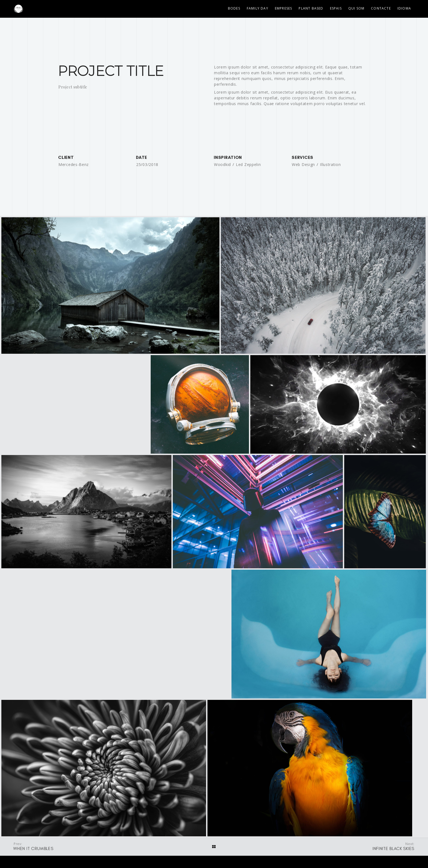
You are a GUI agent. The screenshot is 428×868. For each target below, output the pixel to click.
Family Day (258, 8)
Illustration (330, 164)
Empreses (284, 8)
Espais (336, 8)
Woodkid (222, 164)
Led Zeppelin (248, 164)
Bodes (234, 8)
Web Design (303, 164)
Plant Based (311, 8)
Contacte (381, 8)
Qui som (356, 8)
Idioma (404, 8)
